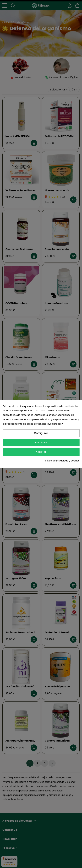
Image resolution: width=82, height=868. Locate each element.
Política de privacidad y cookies (62, 461)
